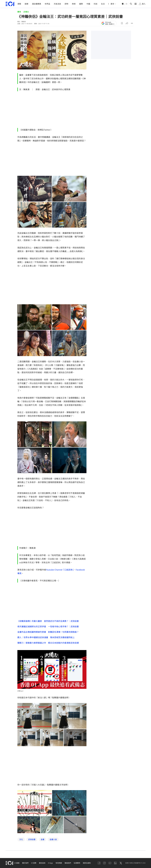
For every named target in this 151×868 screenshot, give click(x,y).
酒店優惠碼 (36, 4)
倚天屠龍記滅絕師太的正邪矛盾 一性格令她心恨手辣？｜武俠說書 (48, 626)
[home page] (10, 4)
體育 (19, 12)
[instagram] (104, 863)
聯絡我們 (68, 863)
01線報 (17, 863)
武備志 (26, 12)
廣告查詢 (42, 863)
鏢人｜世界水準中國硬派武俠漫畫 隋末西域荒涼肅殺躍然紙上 (46, 637)
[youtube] (110, 863)
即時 (66, 4)
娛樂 (26, 4)
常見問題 (59, 863)
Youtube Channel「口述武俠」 (60, 570)
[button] (122, 23)
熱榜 (74, 4)
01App (50, 863)
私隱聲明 (77, 863)
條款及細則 (87, 863)
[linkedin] (115, 863)
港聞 (19, 4)
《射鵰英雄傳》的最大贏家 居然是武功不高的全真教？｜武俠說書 (48, 621)
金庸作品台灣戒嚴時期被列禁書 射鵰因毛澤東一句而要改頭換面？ (48, 632)
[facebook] (99, 863)
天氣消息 (57, 4)
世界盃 (47, 4)
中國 (88, 4)
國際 (81, 4)
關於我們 (25, 863)
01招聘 (34, 863)
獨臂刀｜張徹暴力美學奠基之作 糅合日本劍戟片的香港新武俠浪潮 (48, 643)
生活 (103, 4)
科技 (96, 4)
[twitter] (121, 863)
